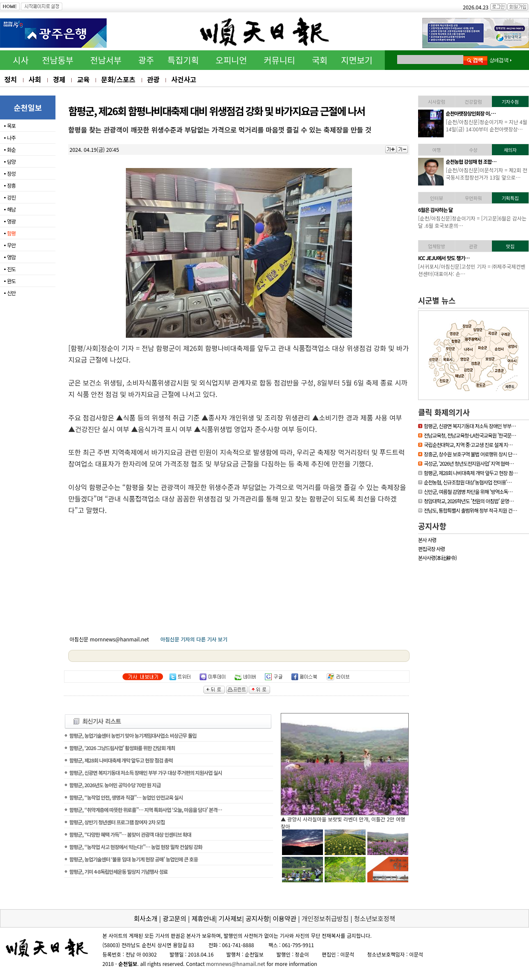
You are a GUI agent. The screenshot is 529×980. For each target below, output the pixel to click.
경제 (59, 79)
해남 (11, 209)
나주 (11, 138)
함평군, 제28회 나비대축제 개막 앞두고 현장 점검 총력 (121, 760)
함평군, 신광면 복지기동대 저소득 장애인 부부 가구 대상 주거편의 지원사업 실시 (145, 773)
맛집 (510, 246)
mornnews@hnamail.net (236, 964)
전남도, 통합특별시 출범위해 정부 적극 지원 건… (470, 510)
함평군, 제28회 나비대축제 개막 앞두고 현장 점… (471, 473)
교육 (83, 79)
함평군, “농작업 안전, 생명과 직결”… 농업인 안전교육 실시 (126, 797)
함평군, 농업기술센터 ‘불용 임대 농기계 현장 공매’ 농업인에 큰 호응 (133, 859)
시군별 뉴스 (437, 300)
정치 (10, 79)
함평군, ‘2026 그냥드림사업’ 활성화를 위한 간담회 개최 (122, 748)
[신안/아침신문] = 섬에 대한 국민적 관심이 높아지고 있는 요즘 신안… (487, 270)
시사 (21, 60)
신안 (11, 293)
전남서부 (106, 60)
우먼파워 (473, 198)
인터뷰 (436, 198)
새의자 (510, 150)
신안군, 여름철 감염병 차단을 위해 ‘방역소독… (468, 491)
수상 (473, 150)
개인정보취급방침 (325, 918)
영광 (11, 221)
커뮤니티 (279, 60)
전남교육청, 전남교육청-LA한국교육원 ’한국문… (470, 435)
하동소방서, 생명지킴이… (471, 113)
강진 (11, 197)
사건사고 (184, 79)
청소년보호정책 (375, 918)
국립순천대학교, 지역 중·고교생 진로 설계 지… (468, 445)
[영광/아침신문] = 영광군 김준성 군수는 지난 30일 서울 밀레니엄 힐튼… (486, 174)
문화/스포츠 (118, 79)
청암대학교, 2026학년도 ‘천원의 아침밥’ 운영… (469, 501)
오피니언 (231, 60)
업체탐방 (436, 246)
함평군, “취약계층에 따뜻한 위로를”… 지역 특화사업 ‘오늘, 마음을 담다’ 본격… (145, 810)
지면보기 (357, 60)
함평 (11, 233)
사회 (35, 79)
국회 (320, 60)
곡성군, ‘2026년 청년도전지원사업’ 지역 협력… (469, 463)
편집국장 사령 (432, 549)
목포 (11, 126)
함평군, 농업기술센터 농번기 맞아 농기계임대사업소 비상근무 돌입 (133, 735)
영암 (11, 257)
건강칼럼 (473, 101)
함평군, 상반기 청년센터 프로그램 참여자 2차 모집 (117, 822)
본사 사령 (427, 540)
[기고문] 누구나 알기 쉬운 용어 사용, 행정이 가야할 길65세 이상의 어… (485, 222)
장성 (11, 173)
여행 (436, 150)
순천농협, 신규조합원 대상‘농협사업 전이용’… (468, 482)
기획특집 (510, 198)
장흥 (11, 185)
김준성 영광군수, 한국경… (471, 161)
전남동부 (58, 60)
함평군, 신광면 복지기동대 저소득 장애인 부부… (470, 426)
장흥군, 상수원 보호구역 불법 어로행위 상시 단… (470, 454)
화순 (11, 149)
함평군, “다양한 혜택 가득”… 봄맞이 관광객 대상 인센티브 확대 (130, 834)
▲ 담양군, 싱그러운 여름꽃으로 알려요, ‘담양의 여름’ (337, 819)
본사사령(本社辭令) (437, 558)
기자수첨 (510, 101)
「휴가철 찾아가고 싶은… (471, 258)
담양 (11, 161)
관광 (153, 79)
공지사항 (432, 526)
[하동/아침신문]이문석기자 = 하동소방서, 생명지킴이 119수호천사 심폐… (487, 125)
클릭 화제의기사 (444, 412)
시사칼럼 (436, 101)
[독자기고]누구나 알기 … (470, 210)
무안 (11, 245)
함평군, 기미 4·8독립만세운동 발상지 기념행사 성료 (118, 871)
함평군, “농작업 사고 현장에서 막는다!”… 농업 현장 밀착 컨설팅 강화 (136, 847)
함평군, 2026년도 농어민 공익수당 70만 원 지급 (115, 785)
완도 (11, 281)
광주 (146, 60)
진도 (11, 269)
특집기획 (183, 60)
